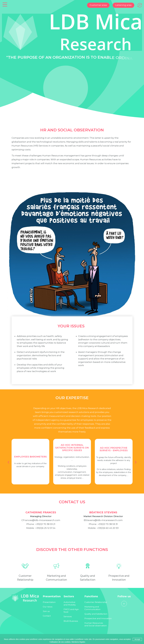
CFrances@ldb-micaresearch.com (41, 522)
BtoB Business (71, 621)
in (124, 604)
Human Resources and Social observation (96, 624)
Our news (48, 607)
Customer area (98, 5)
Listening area (123, 5)
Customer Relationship (96, 602)
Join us (46, 611)
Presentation (49, 602)
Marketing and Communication (92, 608)
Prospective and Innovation (98, 618)
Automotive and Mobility (70, 603)
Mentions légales (78, 642)
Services (68, 616)
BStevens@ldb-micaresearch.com (103, 522)
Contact (47, 616)
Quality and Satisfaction (96, 614)
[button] (8, 462)
